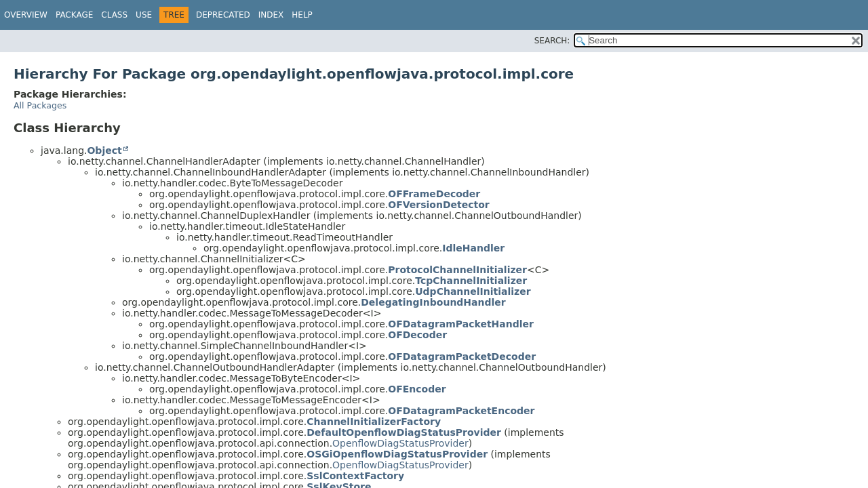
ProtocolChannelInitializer (457, 270)
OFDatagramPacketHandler (461, 324)
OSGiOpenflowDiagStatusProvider (397, 454)
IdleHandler (473, 248)
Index (271, 15)
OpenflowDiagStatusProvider (400, 443)
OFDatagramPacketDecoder (462, 357)
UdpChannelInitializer (473, 291)
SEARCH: (552, 41)
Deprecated (223, 15)
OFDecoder (417, 335)
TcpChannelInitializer (471, 281)
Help (302, 15)
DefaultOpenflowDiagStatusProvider (404, 432)
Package (74, 15)
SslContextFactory (355, 476)
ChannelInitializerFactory (374, 422)
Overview (26, 15)
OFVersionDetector (438, 205)
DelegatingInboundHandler (433, 302)
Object (104, 150)
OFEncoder (417, 389)
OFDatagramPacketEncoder (461, 411)
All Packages (40, 105)
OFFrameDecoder (434, 194)
